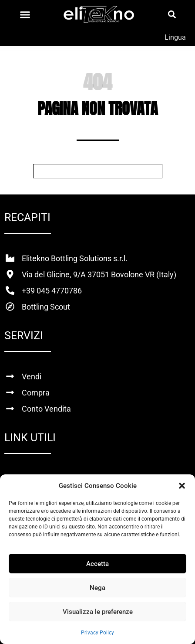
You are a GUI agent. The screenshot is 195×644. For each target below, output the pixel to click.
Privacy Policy (97, 633)
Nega (97, 588)
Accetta (97, 564)
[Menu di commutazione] (25, 15)
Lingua (175, 37)
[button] (182, 486)
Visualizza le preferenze (98, 612)
